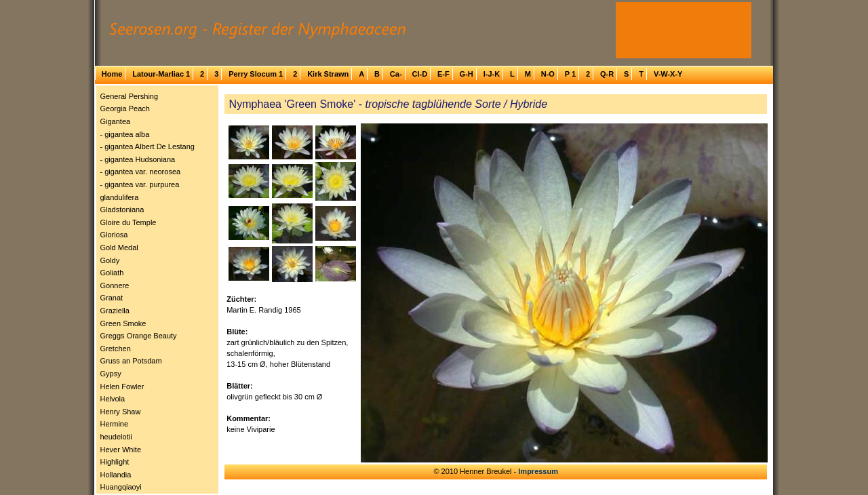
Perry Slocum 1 (256, 74)
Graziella (115, 311)
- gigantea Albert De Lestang (147, 146)
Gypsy (111, 374)
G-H (467, 74)
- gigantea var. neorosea (141, 172)
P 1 (570, 74)
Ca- (396, 74)
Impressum (538, 471)
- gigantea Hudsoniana (138, 159)
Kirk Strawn (328, 74)
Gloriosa (114, 235)
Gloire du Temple (129, 222)
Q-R (607, 74)
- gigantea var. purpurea (140, 184)
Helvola (113, 399)
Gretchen (116, 349)
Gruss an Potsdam (131, 361)
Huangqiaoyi (121, 487)
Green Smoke (123, 323)
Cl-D (419, 74)
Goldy (110, 260)
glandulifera (120, 197)
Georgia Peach (125, 108)
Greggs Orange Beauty (139, 336)
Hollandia (116, 475)
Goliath (112, 273)
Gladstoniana (122, 210)
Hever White (121, 450)
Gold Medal (119, 248)
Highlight (115, 462)
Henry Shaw (121, 412)
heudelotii (116, 437)
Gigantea (116, 121)
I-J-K (492, 74)
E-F (443, 74)
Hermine (115, 424)
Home (112, 74)
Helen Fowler (122, 387)
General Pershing (130, 96)
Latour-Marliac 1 (161, 74)
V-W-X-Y (668, 74)
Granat (112, 298)
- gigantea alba (125, 134)
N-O (548, 74)
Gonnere (115, 285)
